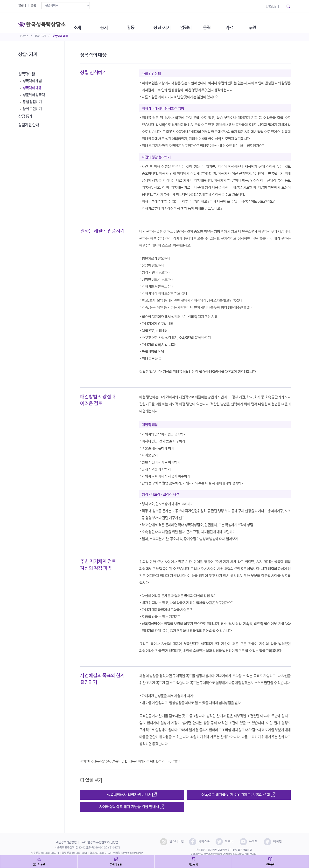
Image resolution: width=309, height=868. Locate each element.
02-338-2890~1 (50, 853)
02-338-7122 (103, 853)
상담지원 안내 (29, 125)
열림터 (22, 6)
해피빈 (273, 842)
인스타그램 (172, 842)
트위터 (225, 842)
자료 (254, 22)
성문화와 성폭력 (34, 95)
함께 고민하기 (32, 109)
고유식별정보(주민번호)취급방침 (99, 842)
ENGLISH (272, 7)
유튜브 (249, 842)
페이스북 (200, 842)
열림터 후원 (116, 865)
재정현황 (193, 865)
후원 (279, 22)
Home (24, 36)
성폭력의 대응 (60, 36)
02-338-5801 (80, 853)
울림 (33, 6)
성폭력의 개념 (32, 81)
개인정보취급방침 (66, 842)
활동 (145, 22)
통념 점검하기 (32, 102)
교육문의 (270, 865)
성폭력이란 (27, 74)
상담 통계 (25, 116)
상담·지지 (40, 36)
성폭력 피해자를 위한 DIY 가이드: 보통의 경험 (239, 795)
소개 (86, 22)
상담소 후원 (39, 865)
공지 (115, 22)
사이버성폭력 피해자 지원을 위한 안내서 (132, 807)
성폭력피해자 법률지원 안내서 (132, 795)
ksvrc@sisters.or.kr (132, 853)
